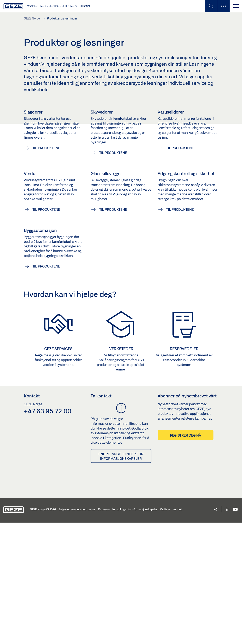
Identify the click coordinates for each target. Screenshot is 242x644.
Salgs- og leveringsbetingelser (77, 631)
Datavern (104, 631)
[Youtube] (235, 631)
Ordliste (165, 631)
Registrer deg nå (186, 557)
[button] (216, 631)
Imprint (177, 631)
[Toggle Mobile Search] (211, 6)
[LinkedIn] (228, 631)
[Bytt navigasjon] (236, 6)
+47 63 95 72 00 (47, 533)
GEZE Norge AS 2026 (43, 631)
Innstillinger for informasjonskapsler (135, 631)
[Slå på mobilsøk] (223, 6)
